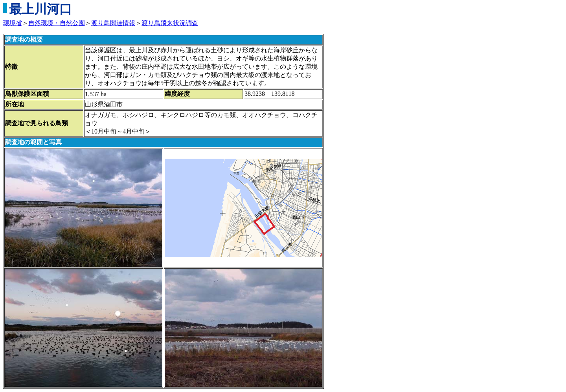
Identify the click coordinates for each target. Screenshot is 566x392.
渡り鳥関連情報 (113, 23)
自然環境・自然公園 (57, 23)
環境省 (13, 23)
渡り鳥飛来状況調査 (170, 23)
